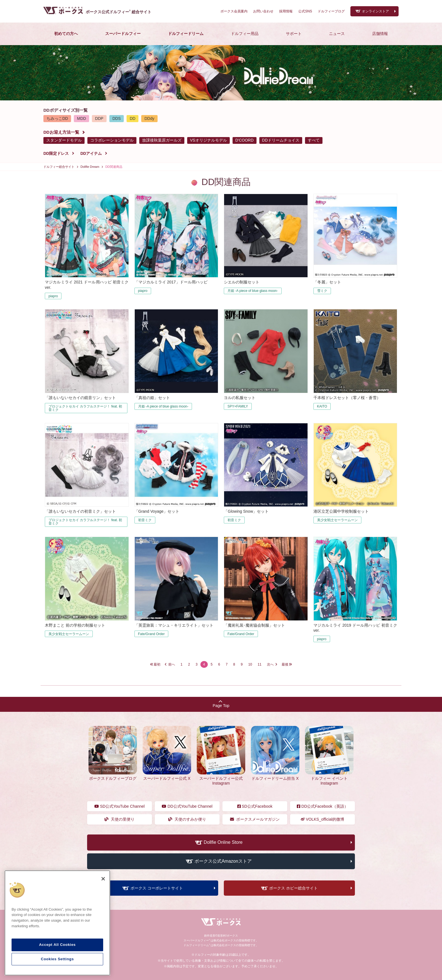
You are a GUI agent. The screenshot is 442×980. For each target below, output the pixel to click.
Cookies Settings (57, 959)
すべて (314, 140)
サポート (294, 34)
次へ (270, 664)
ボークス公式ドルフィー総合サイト (119, 12)
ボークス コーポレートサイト (157, 888)
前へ (172, 664)
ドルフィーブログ (331, 11)
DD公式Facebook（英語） (322, 806)
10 (250, 664)
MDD (81, 118)
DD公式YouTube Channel (187, 806)
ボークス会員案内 (234, 11)
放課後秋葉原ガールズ (162, 140)
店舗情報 (380, 34)
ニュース (337, 34)
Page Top (221, 704)
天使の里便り (120, 819)
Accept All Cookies (57, 945)
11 (259, 664)
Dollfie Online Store (223, 843)
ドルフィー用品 (245, 34)
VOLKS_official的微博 (322, 819)
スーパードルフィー (123, 34)
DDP (99, 118)
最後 (285, 664)
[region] (57, 923)
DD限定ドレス (56, 153)
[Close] (103, 879)
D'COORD (245, 140)
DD (132, 118)
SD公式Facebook (255, 806)
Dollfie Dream (90, 167)
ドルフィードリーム (186, 34)
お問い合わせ (263, 11)
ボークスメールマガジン (255, 819)
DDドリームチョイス (281, 140)
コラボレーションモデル (112, 140)
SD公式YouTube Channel (120, 806)
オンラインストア (375, 11)
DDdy (149, 118)
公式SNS (305, 11)
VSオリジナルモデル (208, 140)
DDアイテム (91, 153)
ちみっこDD (57, 118)
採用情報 (286, 11)
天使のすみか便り (187, 819)
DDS (117, 118)
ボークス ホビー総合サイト (293, 888)
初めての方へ (66, 34)
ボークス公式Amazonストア (223, 861)
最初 (157, 664)
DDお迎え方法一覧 (61, 132)
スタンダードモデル (64, 140)
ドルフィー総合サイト (59, 167)
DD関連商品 (114, 167)
